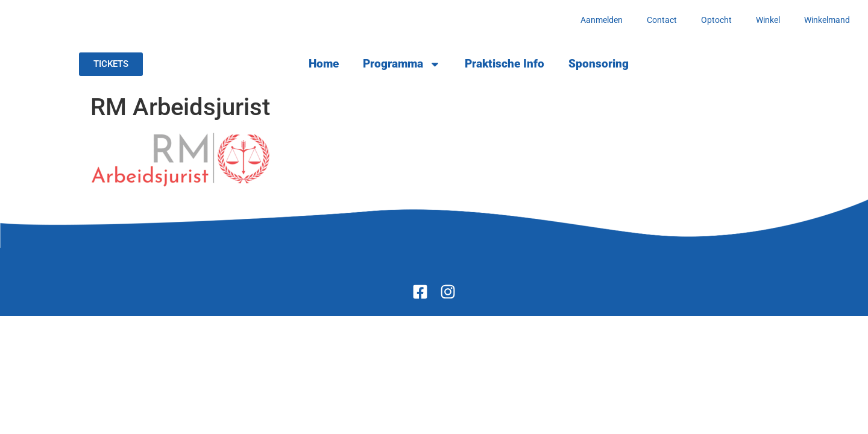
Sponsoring (599, 64)
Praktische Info (505, 64)
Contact (662, 20)
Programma (402, 64)
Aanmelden (602, 20)
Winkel (768, 20)
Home (324, 64)
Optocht (716, 20)
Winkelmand (827, 20)
